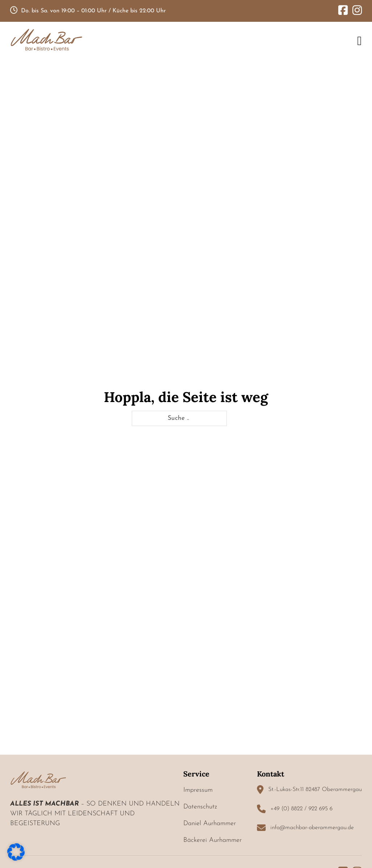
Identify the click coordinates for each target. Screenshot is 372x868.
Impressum (198, 790)
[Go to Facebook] (343, 11)
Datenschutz (200, 807)
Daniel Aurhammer (210, 824)
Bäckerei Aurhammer (212, 840)
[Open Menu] (359, 41)
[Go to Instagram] (357, 11)
